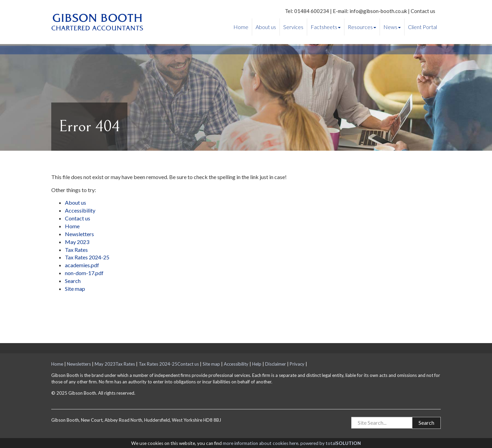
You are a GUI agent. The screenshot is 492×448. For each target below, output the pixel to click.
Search (73, 281)
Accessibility (80, 210)
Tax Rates (76, 250)
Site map (75, 289)
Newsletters (79, 234)
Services (293, 27)
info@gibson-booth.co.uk (378, 11)
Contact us (423, 11)
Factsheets (326, 27)
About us (266, 27)
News (392, 27)
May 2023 (77, 242)
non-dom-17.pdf (84, 273)
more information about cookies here (261, 443)
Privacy (297, 364)
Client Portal (422, 27)
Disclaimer (276, 364)
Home (241, 27)
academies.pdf (82, 265)
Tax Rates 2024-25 (87, 257)
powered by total (331, 443)
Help (257, 364)
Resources (362, 27)
